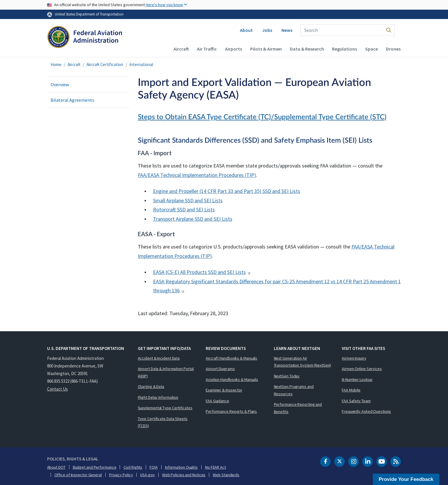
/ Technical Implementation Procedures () (197, 175)
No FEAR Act (216, 467)
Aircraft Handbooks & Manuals (231, 358)
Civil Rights (133, 467)
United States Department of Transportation (89, 14)
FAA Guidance (217, 401)
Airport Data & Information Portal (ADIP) (166, 372)
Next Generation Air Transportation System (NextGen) (303, 362)
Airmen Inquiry (354, 358)
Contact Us (57, 389)
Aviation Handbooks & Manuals (232, 379)
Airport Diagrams (220, 369)
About (246, 30)
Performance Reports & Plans (231, 411)
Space (371, 49)
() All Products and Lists (202, 272)
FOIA (154, 467)
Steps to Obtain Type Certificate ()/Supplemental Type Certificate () (262, 117)
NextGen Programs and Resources (294, 390)
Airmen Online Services (362, 369)
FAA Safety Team (356, 401)
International (141, 64)
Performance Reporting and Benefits (298, 408)
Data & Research (307, 49)
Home (56, 64)
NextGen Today (287, 376)
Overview (60, 84)
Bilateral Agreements (72, 100)
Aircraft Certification (105, 64)
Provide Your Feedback (406, 479)
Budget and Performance (95, 467)
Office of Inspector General (78, 475)
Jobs (267, 30)
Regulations (345, 49)
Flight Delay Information (158, 397)
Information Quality (181, 467)
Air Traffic (207, 49)
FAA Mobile (351, 390)
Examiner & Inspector (224, 390)
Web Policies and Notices (184, 475)
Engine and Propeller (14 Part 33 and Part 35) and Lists (227, 191)
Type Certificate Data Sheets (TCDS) (163, 422)
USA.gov (147, 475)
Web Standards (226, 475)
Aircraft (181, 49)
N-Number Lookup (357, 379)
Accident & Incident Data (159, 358)
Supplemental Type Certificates (165, 408)
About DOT (56, 467)
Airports (234, 49)
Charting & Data (151, 386)
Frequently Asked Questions (366, 411)
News (287, 30)
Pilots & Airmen (266, 49)
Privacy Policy (121, 475)
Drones (393, 49)
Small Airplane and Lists (188, 200)
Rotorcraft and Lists (184, 209)
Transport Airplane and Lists (193, 219)
